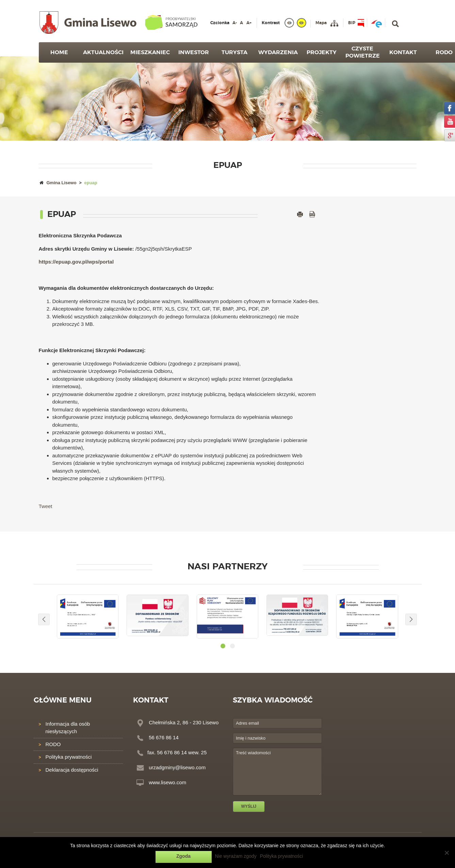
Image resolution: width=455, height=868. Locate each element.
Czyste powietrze (363, 52)
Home (59, 52)
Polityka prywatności (69, 757)
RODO (53, 744)
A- (235, 23)
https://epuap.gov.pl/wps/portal (76, 262)
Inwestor (194, 52)
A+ (249, 23)
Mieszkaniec (150, 52)
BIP (352, 23)
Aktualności (103, 52)
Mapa (321, 23)
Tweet (46, 506)
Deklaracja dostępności (72, 770)
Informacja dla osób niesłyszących (68, 728)
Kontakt (403, 52)
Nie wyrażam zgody (236, 856)
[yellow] (302, 23)
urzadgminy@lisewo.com (177, 767)
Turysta (234, 52)
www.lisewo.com (167, 782)
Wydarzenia (278, 52)
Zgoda (183, 856)
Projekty (322, 52)
